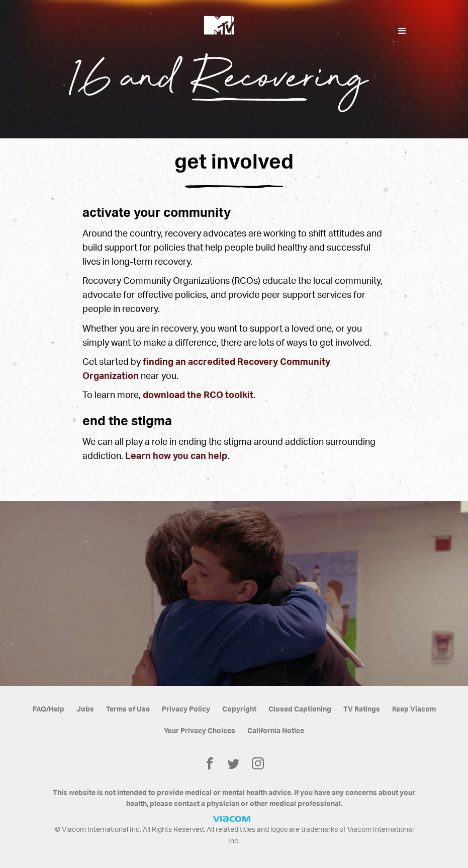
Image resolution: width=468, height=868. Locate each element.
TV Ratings (362, 709)
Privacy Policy (186, 709)
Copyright (239, 709)
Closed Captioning (300, 709)
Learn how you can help (176, 456)
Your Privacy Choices (200, 731)
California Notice (276, 731)
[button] (402, 31)
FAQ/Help (49, 709)
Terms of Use (128, 709)
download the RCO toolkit (198, 395)
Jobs (85, 709)
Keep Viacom (414, 709)
